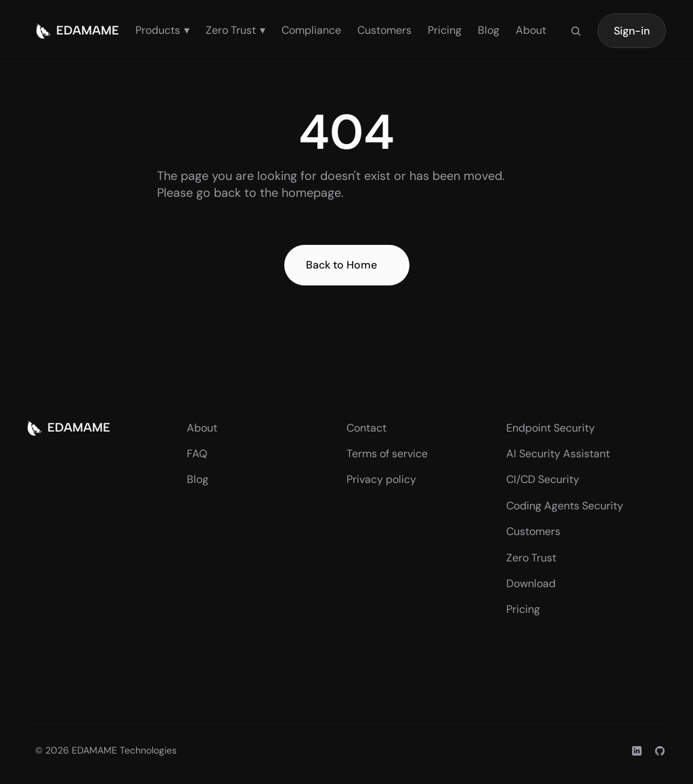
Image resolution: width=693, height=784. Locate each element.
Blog (489, 30)
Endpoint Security (551, 428)
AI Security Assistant (558, 454)
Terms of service (387, 454)
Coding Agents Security (565, 506)
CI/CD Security (543, 479)
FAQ (197, 454)
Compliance (311, 30)
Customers (384, 30)
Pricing (445, 30)
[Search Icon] (576, 31)
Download (531, 583)
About (531, 30)
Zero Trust (531, 558)
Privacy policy (381, 479)
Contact (366, 428)
